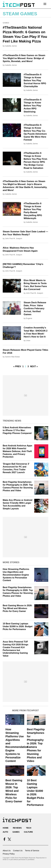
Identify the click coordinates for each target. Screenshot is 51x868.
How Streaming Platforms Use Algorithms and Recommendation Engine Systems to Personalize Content (16, 575)
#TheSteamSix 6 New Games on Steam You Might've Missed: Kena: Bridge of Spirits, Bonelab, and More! (24, 58)
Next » (34, 366)
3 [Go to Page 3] (28, 366)
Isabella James (11, 46)
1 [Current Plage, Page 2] (26, 366)
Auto (5, 832)
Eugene (29, 318)
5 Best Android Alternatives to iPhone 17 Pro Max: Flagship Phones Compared (17, 430)
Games (6, 23)
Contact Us (18, 851)
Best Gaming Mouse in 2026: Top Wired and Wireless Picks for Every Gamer (18, 608)
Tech (29, 828)
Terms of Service (32, 851)
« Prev (17, 366)
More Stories (11, 562)
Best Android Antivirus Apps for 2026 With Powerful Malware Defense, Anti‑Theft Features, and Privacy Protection (17, 451)
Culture (28, 832)
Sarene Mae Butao (12, 357)
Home (6, 828)
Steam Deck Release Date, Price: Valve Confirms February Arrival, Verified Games (35, 308)
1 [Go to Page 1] (23, 366)
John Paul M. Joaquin (14, 238)
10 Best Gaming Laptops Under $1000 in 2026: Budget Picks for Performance (18, 626)
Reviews (17, 828)
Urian (28, 340)
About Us (7, 851)
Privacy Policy (9, 854)
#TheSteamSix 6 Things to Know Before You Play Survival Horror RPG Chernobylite (35, 80)
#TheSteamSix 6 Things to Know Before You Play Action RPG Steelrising (33, 106)
